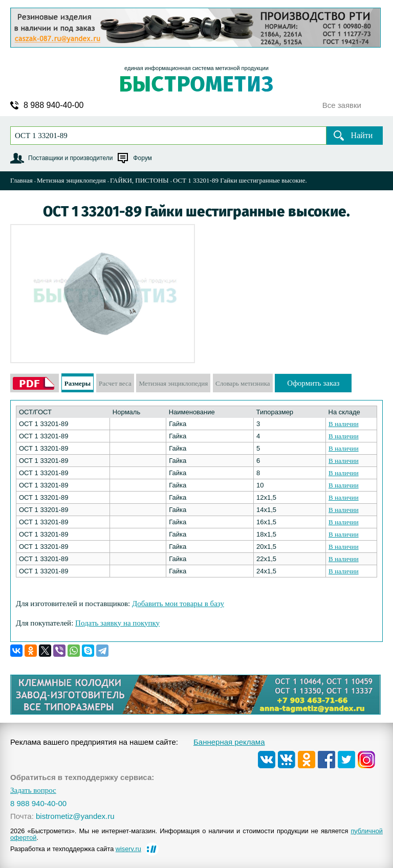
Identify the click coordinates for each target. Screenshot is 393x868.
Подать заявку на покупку (117, 623)
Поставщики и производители (70, 158)
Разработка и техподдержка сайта (76, 849)
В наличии (344, 424)
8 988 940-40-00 (53, 105)
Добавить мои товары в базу (178, 604)
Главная (21, 180)
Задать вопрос (33, 791)
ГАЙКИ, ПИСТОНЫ (139, 180)
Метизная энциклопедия (71, 180)
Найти (362, 135)
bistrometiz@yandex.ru (75, 816)
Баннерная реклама (229, 742)
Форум (142, 158)
